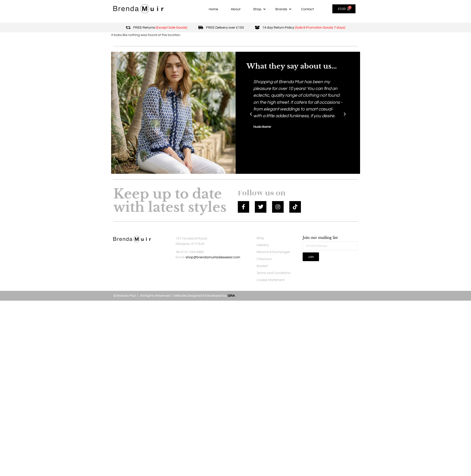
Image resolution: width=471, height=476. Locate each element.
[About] (236, 9)
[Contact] (307, 9)
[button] (251, 114)
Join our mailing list (320, 238)
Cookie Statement (271, 280)
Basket (262, 266)
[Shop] (260, 9)
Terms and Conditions (273, 273)
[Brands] (284, 9)
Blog (260, 238)
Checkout (264, 259)
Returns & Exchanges (273, 252)
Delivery (263, 245)
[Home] (213, 9)
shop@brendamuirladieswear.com (213, 257)
